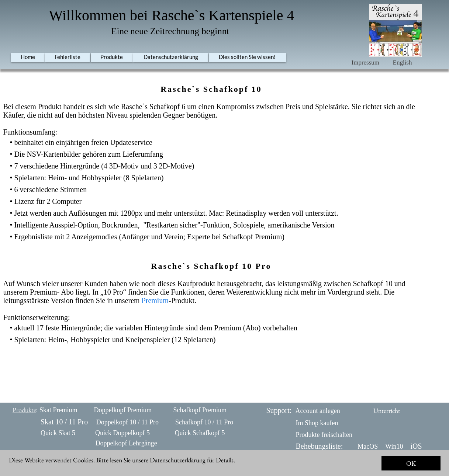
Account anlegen (317, 411)
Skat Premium (58, 410)
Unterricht (387, 411)
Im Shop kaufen (317, 423)
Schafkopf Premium (200, 410)
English (403, 62)
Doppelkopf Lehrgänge (126, 443)
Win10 (394, 447)
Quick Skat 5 (58, 433)
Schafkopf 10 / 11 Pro (204, 422)
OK (411, 463)
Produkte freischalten (324, 435)
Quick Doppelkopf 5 (122, 433)
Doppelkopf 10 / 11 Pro (127, 422)
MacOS (368, 447)
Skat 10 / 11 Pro (64, 422)
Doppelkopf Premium (123, 410)
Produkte (24, 410)
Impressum (366, 62)
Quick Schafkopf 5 (200, 433)
